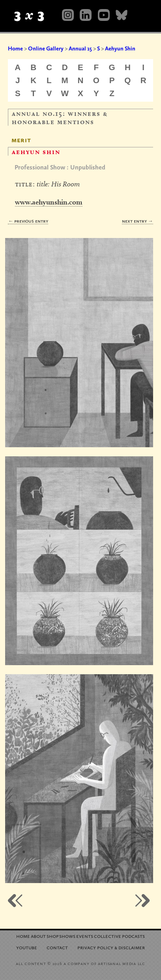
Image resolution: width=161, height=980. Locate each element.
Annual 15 (80, 48)
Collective (108, 936)
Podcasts (133, 936)
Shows (67, 936)
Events (85, 936)
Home (15, 48)
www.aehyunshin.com (49, 202)
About (38, 936)
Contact (57, 947)
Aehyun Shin (120, 48)
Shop (53, 936)
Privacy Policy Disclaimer (111, 947)
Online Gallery (46, 48)
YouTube (27, 947)
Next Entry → (138, 221)
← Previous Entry (28, 221)
